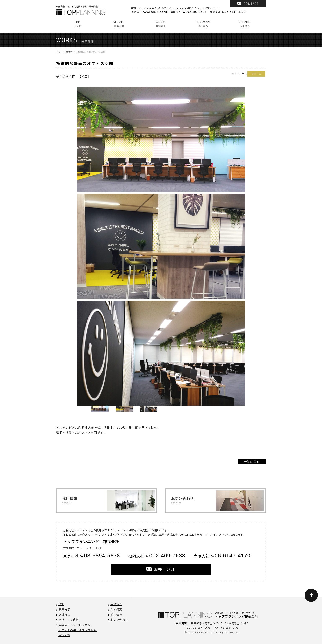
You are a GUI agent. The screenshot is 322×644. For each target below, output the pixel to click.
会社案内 (203, 24)
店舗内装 (64, 615)
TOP (61, 604)
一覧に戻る (252, 462)
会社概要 (116, 609)
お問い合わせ (119, 620)
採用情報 (245, 24)
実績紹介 (161, 24)
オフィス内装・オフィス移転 (78, 630)
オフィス (256, 74)
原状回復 (64, 635)
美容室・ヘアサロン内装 (75, 625)
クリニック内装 (69, 620)
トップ (77, 24)
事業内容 (119, 24)
